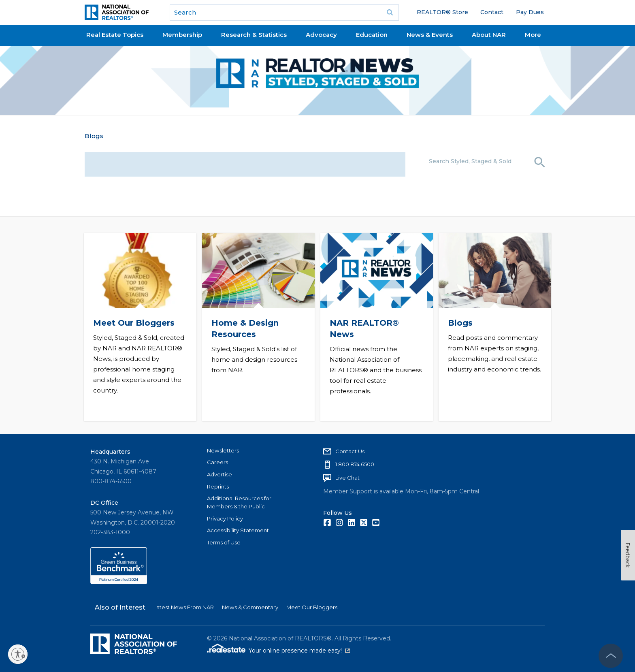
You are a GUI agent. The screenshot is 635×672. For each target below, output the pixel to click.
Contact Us (350, 451)
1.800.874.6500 (355, 464)
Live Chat (347, 478)
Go (390, 13)
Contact (492, 12)
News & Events (430, 35)
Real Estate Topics (115, 35)
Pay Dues (530, 12)
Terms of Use (224, 542)
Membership (182, 35)
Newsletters (223, 450)
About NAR (489, 35)
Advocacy (321, 35)
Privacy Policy (225, 518)
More (533, 35)
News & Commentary (250, 607)
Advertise (219, 474)
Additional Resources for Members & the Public (239, 502)
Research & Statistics (254, 35)
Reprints (218, 486)
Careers (217, 462)
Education (372, 35)
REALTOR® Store (442, 12)
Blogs (94, 136)
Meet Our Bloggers (134, 322)
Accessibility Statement (238, 530)
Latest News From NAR (184, 607)
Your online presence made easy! (299, 651)
